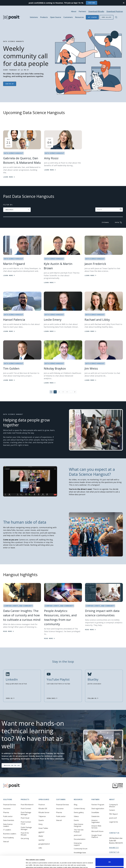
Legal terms (114, 815)
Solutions (8, 793)
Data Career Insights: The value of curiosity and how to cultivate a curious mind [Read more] (22, 615)
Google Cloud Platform (96, 830)
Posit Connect (26, 802)
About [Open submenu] (74, 11)
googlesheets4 (44, 837)
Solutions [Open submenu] (34, 17)
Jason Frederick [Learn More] (95, 264)
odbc (40, 841)
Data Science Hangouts (79, 819)
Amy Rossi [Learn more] (51, 158)
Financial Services (10, 798)
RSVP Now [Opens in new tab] (92, 3)
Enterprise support (78, 838)
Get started (92, 17)
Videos (76, 810)
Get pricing (25, 832)
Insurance (7, 802)
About (112, 793)
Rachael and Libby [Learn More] (97, 320)
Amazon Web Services (96, 820)
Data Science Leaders (8, 819)
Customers (61, 793)
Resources (78, 793)
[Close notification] (124, 3)
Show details (30, 864)
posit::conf (78, 829)
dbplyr (41, 829)
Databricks (95, 810)
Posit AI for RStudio (25, 827)
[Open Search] (116, 17)
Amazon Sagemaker (96, 815)
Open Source (44, 793)
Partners (95, 793)
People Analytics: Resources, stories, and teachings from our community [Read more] (60, 617)
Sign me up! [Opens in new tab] (10, 84)
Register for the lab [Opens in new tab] (12, 759)
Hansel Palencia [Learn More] (14, 320)
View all (6, 835)
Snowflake (95, 806)
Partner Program (98, 798)
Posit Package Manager (26, 807)
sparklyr (42, 833)
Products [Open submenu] (44, 17)
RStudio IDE (43, 802)
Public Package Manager (26, 822)
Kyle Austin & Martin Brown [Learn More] (58, 266)
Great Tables (43, 822)
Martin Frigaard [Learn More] (14, 264)
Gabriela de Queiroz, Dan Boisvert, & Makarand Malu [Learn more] (22, 160)
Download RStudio (96, 11)
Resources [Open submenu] (79, 17)
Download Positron (115, 11)
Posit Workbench (27, 798)
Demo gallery (107, 17)
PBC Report (113, 807)
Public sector (8, 810)
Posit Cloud (25, 811)
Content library (79, 802)
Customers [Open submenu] (68, 17)
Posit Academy (8, 831)
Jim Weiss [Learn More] (91, 368)
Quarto (41, 814)
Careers (112, 804)
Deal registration (98, 802)
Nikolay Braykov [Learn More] (55, 368)
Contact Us (114, 826)
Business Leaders (10, 827)
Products (25, 793)
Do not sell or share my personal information (110, 860)
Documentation (80, 833)
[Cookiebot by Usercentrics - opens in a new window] (13, 864)
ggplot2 (41, 826)
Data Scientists (9, 814)
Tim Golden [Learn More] (11, 368)
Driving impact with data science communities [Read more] (102, 613)
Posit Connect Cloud (26, 816)
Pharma (6, 806)
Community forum (81, 842)
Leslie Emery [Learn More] (53, 320)
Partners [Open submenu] (82, 11)
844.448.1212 (114, 841)
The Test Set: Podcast (79, 824)
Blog (76, 798)
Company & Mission (113, 799)
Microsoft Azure (97, 825)
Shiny (41, 818)
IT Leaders (7, 823)
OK (110, 851)
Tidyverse (42, 810)
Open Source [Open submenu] (56, 17)
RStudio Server (44, 806)
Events (76, 814)
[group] (17, 210)
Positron (42, 798)
